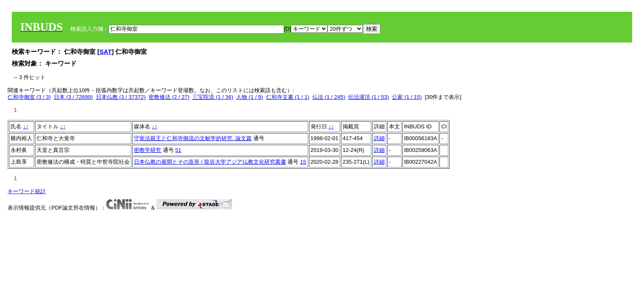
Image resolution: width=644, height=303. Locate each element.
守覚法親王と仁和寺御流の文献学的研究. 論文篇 (193, 138)
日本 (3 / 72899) (73, 97)
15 (303, 162)
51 (178, 150)
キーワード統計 (27, 191)
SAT (105, 52)
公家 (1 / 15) (407, 97)
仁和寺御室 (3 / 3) (29, 97)
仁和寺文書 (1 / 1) (288, 97)
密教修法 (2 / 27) (169, 97)
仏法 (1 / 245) (329, 97)
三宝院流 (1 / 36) (213, 97)
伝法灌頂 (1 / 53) (369, 97)
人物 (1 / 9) (250, 97)
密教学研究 (148, 150)
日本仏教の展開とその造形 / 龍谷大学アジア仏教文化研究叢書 (210, 162)
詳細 (379, 138)
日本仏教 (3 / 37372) (121, 97)
